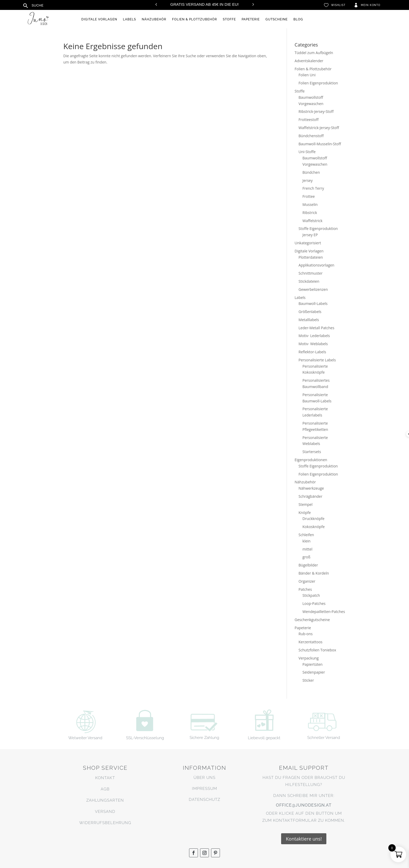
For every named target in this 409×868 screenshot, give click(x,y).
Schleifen (306, 535)
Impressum (204, 789)
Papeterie (251, 19)
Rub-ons (306, 634)
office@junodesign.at (304, 805)
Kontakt (105, 778)
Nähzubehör (154, 19)
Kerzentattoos (311, 642)
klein (307, 541)
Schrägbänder (311, 496)
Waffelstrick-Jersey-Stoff (319, 128)
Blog (298, 19)
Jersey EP (310, 235)
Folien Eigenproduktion (318, 83)
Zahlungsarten (105, 800)
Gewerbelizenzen (313, 289)
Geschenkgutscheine (312, 620)
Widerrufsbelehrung (105, 823)
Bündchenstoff (311, 136)
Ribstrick (310, 213)
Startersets (312, 452)
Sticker (308, 680)
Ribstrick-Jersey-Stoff (316, 111)
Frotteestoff (309, 120)
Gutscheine (277, 19)
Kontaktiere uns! (304, 839)
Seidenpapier (314, 672)
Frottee (309, 196)
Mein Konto (371, 5)
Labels (129, 19)
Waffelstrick (313, 221)
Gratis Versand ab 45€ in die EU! (204, 4)
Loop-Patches (314, 603)
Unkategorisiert (308, 243)
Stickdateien (309, 281)
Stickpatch (311, 595)
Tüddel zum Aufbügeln (314, 53)
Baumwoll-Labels (313, 303)
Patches (305, 589)
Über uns (204, 778)
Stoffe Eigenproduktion (318, 228)
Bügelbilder (308, 565)
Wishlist (338, 5)
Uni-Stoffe (307, 152)
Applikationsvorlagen (317, 265)
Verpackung (309, 658)
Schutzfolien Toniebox (317, 650)
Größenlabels (310, 312)
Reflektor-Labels (312, 352)
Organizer (307, 581)
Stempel (306, 504)
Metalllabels (309, 320)
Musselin (310, 204)
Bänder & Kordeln (314, 573)
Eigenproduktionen (311, 460)
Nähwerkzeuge (311, 488)
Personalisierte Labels (317, 360)
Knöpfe (305, 513)
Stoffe (229, 19)
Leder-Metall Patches (317, 328)
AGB (105, 789)
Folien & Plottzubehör (195, 19)
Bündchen (311, 172)
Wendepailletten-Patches (324, 612)
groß (306, 557)
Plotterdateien (311, 257)
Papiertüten (313, 664)
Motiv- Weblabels (313, 344)
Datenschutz (204, 800)
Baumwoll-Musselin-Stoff (320, 144)
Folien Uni (307, 75)
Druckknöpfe (314, 519)
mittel (308, 549)
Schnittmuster (311, 273)
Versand (105, 812)
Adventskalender (309, 61)
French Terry (313, 188)
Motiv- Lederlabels (314, 336)
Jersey (308, 180)
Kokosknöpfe (314, 527)
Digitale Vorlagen (99, 19)
